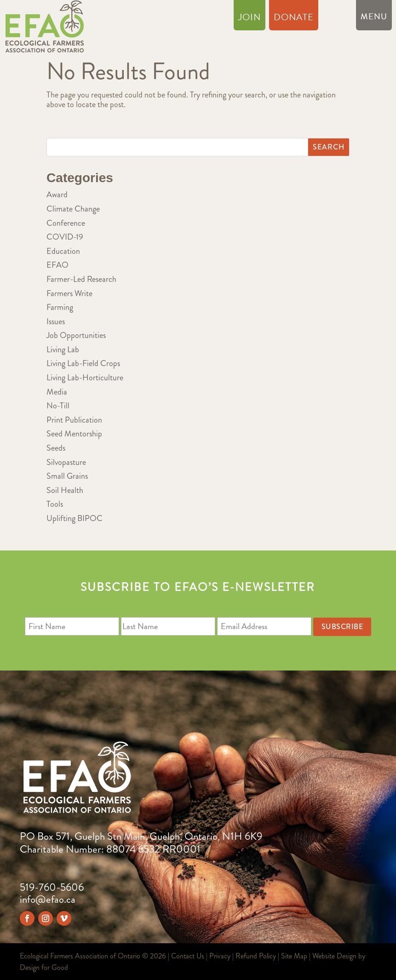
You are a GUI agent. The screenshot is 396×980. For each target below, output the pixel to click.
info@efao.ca (48, 899)
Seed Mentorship (74, 434)
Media (57, 392)
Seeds (56, 448)
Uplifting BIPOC (75, 518)
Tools (55, 504)
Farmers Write (69, 293)
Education (63, 251)
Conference (66, 223)
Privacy (220, 956)
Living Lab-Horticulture (85, 378)
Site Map (294, 956)
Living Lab (63, 350)
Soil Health (65, 490)
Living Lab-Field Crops (83, 363)
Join (250, 19)
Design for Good (44, 967)
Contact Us (188, 956)
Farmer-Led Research (81, 279)
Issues (56, 321)
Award (57, 195)
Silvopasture (66, 462)
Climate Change (73, 209)
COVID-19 (65, 237)
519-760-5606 (52, 887)
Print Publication (74, 420)
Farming (60, 307)
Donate (294, 19)
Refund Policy (256, 956)
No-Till (58, 406)
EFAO (57, 265)
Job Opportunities (76, 335)
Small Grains (67, 476)
